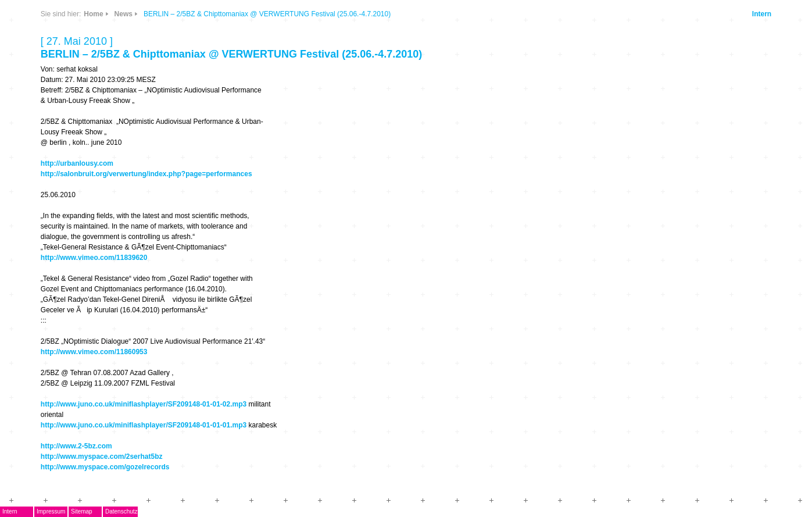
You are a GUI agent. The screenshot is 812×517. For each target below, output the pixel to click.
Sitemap (82, 511)
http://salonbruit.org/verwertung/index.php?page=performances (146, 174)
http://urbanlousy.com (77, 163)
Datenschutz (121, 511)
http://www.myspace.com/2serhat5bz (102, 457)
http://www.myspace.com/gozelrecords (105, 467)
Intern (762, 14)
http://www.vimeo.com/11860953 (94, 352)
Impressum (51, 511)
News (124, 14)
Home (93, 14)
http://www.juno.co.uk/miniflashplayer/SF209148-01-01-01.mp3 (144, 425)
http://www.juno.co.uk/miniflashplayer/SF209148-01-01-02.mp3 (144, 404)
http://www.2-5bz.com (76, 446)
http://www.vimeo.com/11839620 (94, 258)
